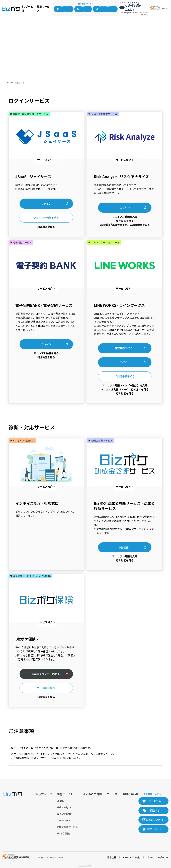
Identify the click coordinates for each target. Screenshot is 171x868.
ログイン (46, 203)
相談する (84, 9)
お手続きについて (106, 9)
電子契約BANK (65, 814)
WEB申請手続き (46, 688)
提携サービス (65, 794)
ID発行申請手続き (125, 376)
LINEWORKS (63, 820)
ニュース (112, 794)
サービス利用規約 (131, 857)
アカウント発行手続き (46, 218)
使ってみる (65, 9)
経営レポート (155, 829)
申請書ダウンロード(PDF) (46, 674)
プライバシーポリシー (158, 857)
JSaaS (60, 801)
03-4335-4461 (133, 8)
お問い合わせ (130, 794)
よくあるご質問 (92, 794)
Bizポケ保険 (63, 833)
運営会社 (112, 857)
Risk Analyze (64, 807)
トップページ (44, 794)
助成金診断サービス (67, 827)
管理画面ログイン (125, 348)
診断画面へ (125, 547)
